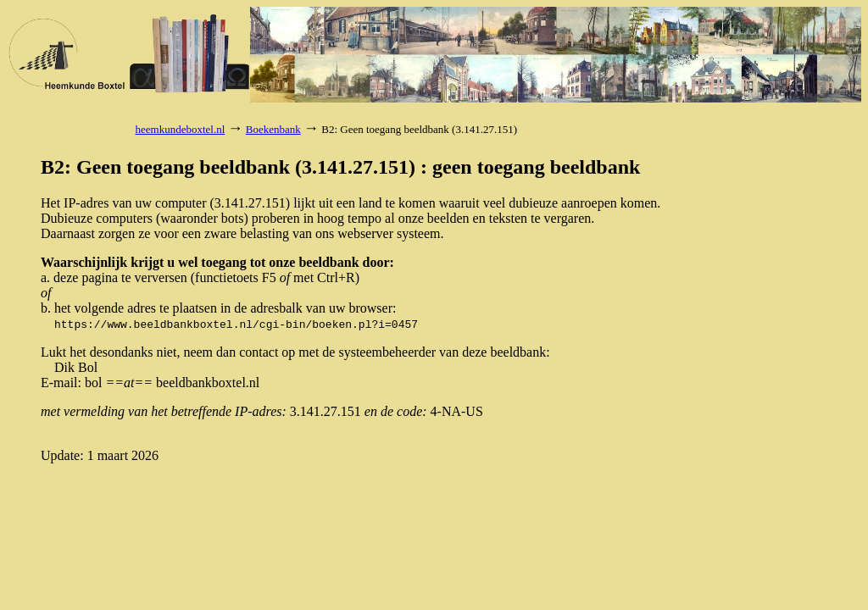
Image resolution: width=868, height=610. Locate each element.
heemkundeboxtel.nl (181, 129)
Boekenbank (273, 129)
